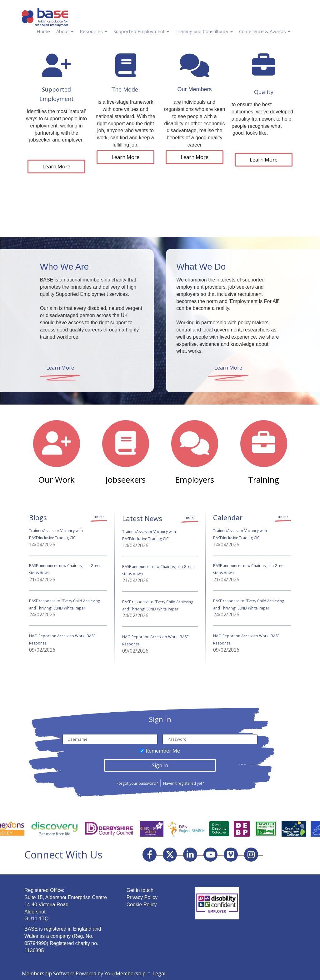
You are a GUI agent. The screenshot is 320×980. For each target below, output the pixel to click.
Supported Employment (141, 31)
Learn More (56, 167)
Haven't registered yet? (183, 783)
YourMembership (125, 973)
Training (264, 480)
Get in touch (140, 890)
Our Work (56, 480)
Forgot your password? (137, 783)
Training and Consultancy (204, 31)
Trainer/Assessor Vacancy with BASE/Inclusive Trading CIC (56, 534)
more (99, 516)
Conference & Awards (265, 31)
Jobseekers (125, 480)
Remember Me (163, 751)
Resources (93, 31)
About (65, 31)
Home (43, 31)
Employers (195, 480)
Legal (159, 973)
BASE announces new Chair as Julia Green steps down (65, 569)
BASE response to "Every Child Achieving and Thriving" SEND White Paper (65, 604)
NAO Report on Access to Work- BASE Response (62, 639)
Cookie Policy (142, 905)
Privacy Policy (142, 897)
